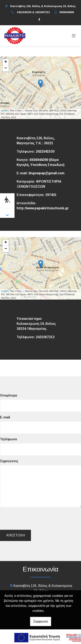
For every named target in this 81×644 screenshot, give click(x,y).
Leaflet (4, 110)
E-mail (5, 417)
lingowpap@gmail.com (47, 173)
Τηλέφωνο (9, 439)
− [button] (6, 68)
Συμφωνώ (41, 621)
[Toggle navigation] (74, 36)
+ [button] (6, 62)
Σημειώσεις (9, 461)
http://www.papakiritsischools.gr (43, 208)
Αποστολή (15, 535)
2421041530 (45, 151)
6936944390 (67, 12)
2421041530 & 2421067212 (33, 12)
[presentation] (32, 518)
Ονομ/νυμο (9, 395)
